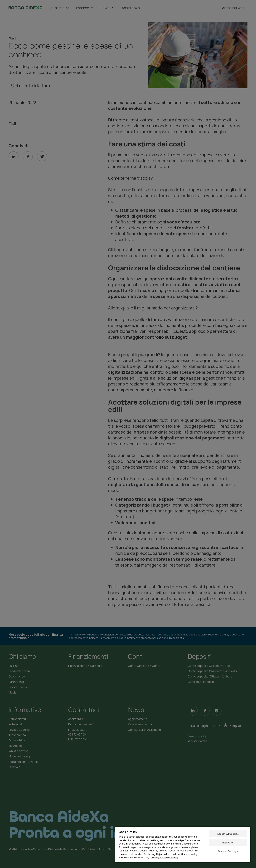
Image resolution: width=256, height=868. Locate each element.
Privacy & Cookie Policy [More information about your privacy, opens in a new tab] (164, 857)
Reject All (228, 843)
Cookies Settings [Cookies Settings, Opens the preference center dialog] (228, 851)
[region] (183, 844)
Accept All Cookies (228, 834)
